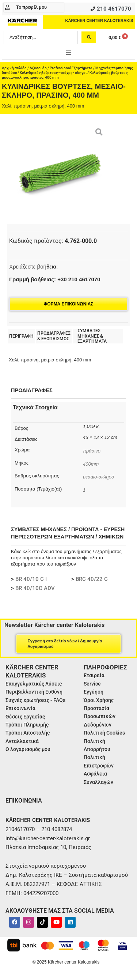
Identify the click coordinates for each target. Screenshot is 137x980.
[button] (69, 53)
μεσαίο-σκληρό (98, 477)
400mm (91, 464)
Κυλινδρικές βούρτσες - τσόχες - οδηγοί (53, 73)
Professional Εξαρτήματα (71, 68)
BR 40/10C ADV (35, 588)
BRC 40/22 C (92, 579)
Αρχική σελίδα (14, 68)
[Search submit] (89, 37)
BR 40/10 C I (31, 579)
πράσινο (92, 451)
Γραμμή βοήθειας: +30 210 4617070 (55, 279)
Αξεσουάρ (38, 68)
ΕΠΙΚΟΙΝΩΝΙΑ (24, 801)
